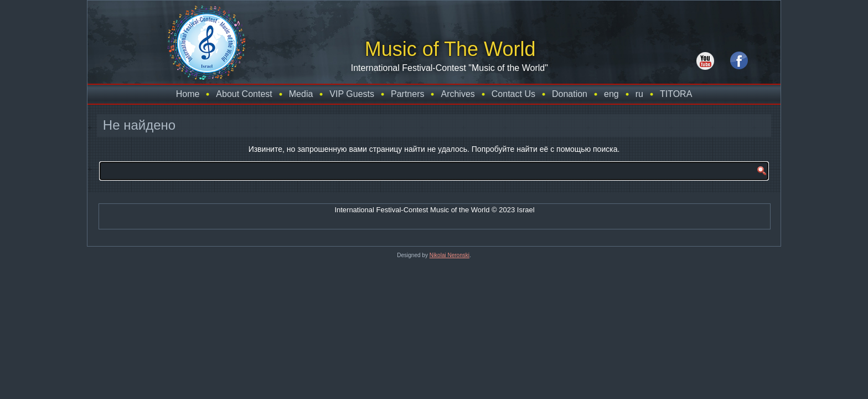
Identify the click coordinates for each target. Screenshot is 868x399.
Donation (570, 94)
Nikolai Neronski (449, 255)
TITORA (676, 94)
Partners (407, 94)
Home (188, 94)
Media (301, 94)
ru (639, 94)
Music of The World (440, 49)
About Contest (244, 94)
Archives (458, 94)
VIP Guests (352, 94)
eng (611, 94)
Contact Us (513, 94)
